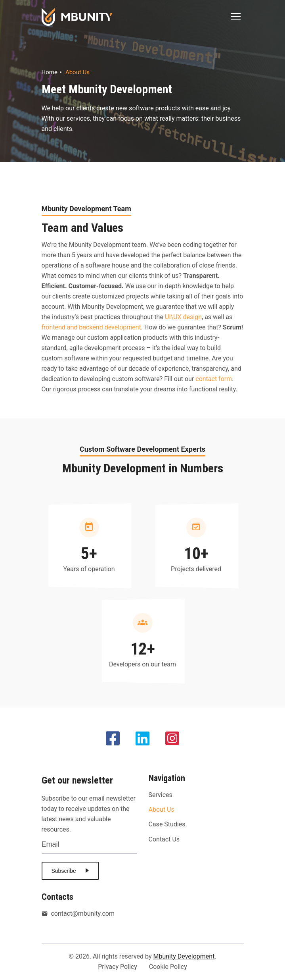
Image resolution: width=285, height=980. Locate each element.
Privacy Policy (118, 967)
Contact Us (164, 839)
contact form (214, 379)
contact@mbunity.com (78, 914)
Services (161, 795)
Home (50, 72)
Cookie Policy (168, 967)
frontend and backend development (91, 327)
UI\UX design (183, 317)
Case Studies (167, 824)
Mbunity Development (184, 956)
